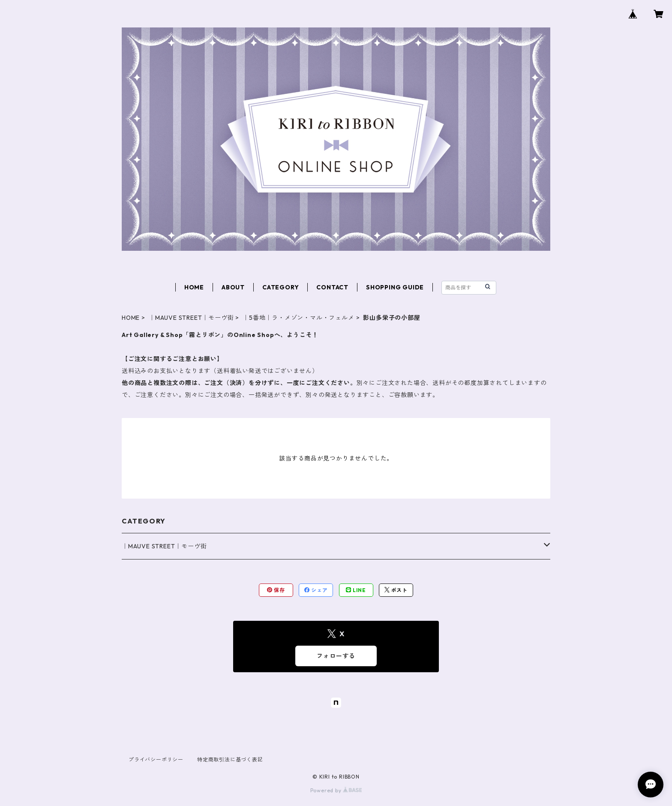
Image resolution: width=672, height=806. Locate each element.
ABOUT (233, 287)
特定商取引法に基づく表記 (230, 759)
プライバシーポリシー (156, 759)
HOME (194, 287)
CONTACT (332, 287)
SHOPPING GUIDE (395, 287)
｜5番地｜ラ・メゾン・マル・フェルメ (298, 318)
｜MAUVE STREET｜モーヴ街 (191, 318)
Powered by (336, 790)
